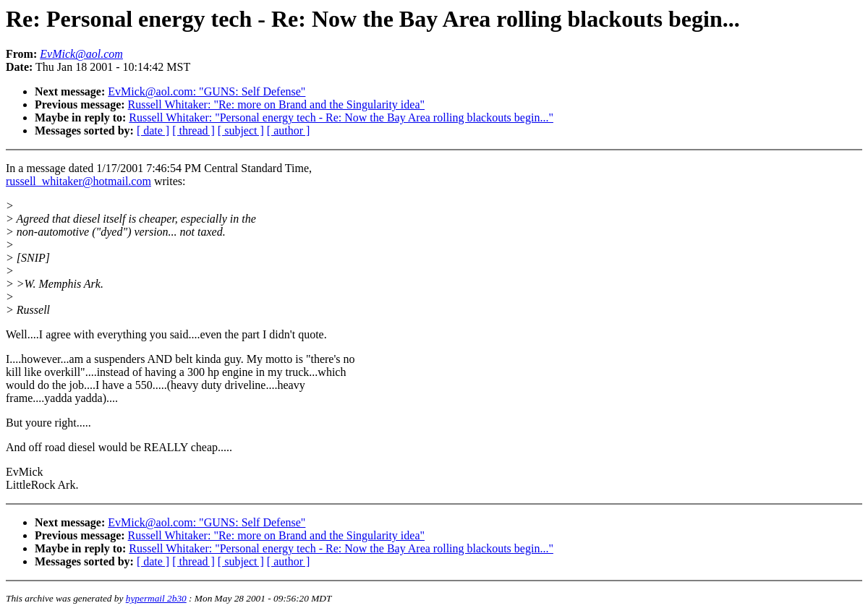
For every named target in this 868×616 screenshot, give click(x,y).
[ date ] (153, 131)
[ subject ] (241, 131)
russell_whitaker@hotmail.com (78, 181)
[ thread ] (193, 131)
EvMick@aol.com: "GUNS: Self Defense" (207, 91)
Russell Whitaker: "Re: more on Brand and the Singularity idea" (276, 104)
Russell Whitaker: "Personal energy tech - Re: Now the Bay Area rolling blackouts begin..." (341, 117)
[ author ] (289, 131)
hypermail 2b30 (156, 598)
